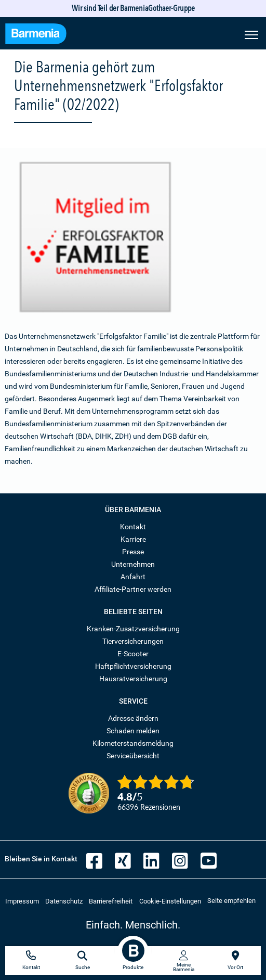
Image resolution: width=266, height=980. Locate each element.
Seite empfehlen (231, 901)
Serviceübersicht (133, 756)
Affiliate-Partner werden (133, 589)
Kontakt (133, 527)
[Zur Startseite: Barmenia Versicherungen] (36, 35)
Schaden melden (133, 731)
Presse (133, 552)
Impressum (22, 901)
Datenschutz (64, 901)
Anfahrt (133, 577)
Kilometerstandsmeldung (133, 743)
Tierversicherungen (133, 641)
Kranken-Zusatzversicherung (133, 629)
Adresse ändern (133, 718)
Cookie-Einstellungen (170, 901)
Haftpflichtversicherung (133, 666)
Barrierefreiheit (111, 901)
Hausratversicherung (133, 679)
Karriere (133, 539)
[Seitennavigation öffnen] (251, 34)
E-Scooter (133, 654)
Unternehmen (133, 564)
